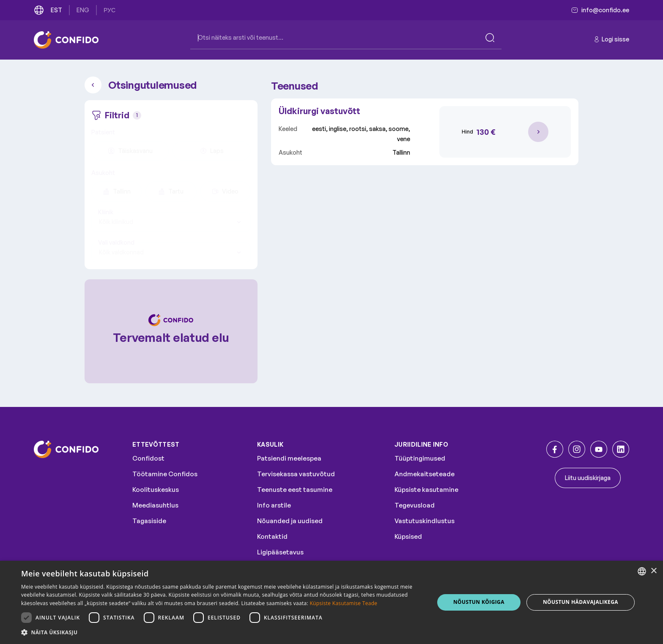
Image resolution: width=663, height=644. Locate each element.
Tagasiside (149, 521)
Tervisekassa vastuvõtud (296, 474)
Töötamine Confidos (165, 474)
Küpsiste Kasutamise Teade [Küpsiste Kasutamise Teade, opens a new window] (343, 603)
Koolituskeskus (156, 490)
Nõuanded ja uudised (290, 521)
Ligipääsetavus (280, 552)
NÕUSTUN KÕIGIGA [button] (479, 602)
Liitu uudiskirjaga (588, 478)
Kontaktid (272, 536)
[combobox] (171, 222)
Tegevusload (415, 505)
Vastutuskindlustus (425, 521)
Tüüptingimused (420, 458)
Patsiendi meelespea (289, 458)
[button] (222, 633)
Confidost (148, 458)
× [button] (653, 571)
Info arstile (274, 505)
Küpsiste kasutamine (426, 490)
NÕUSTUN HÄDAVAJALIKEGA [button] (581, 602)
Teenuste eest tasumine (295, 490)
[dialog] (331, 602)
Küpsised (408, 536)
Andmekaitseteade (425, 474)
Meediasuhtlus (155, 505)
